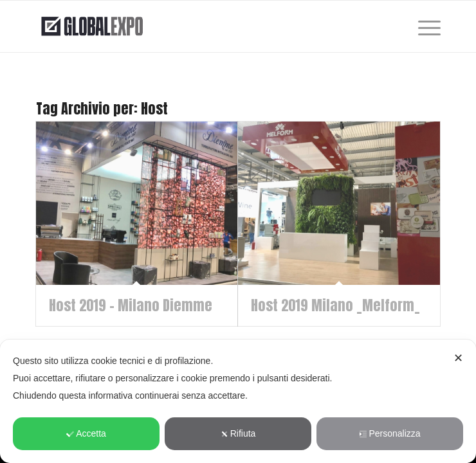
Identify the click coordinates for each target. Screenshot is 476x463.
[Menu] (423, 26)
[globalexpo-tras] (198, 26)
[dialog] (238, 401)
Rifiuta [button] (238, 433)
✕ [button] (458, 358)
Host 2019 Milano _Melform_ (335, 305)
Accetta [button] (86, 433)
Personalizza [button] (389, 433)
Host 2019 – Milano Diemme (131, 305)
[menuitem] (423, 26)
